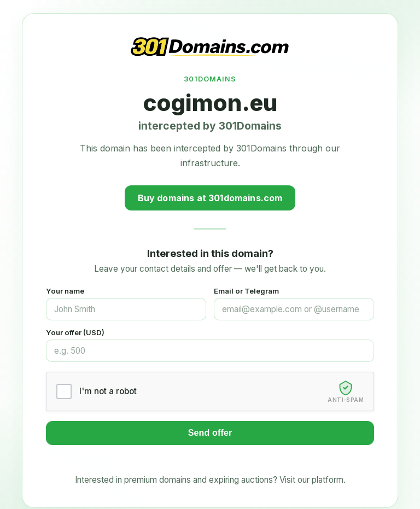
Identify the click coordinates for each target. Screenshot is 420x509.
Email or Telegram (246, 291)
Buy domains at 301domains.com (210, 198)
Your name (65, 291)
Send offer (210, 433)
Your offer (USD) (75, 332)
